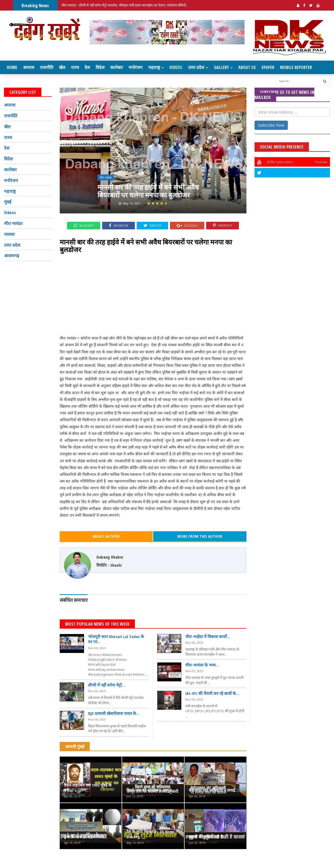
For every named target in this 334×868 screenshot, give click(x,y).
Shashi (105, 203)
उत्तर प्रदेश (198, 67)
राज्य (75, 67)
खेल (62, 67)
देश (87, 67)
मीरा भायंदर (106, 177)
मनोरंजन (136, 67)
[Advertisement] (153, 294)
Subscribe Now (271, 125)
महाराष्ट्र (156, 67)
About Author (106, 536)
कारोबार (117, 67)
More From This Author (200, 536)
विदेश (100, 67)
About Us (247, 67)
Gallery (223, 67)
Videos (176, 67)
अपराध (29, 67)
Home (12, 67)
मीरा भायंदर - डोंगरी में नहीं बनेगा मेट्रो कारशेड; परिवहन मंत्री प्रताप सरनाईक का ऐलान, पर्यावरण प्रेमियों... (125, 5)
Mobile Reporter (296, 67)
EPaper (268, 67)
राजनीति (47, 67)
